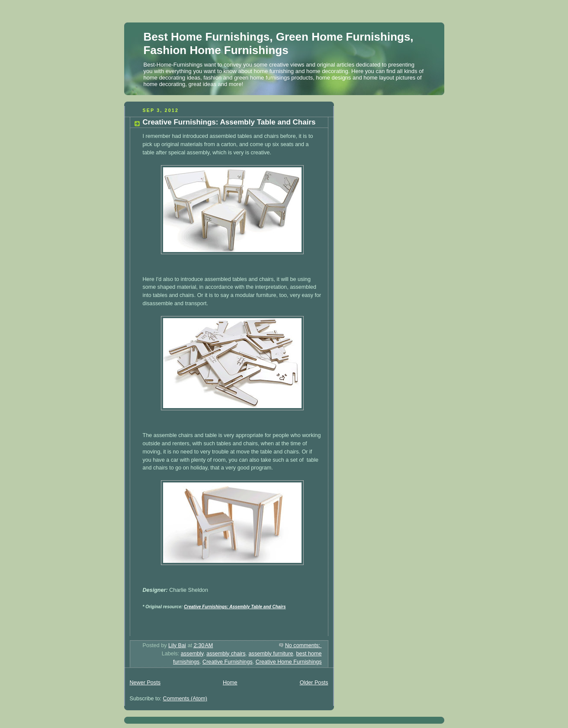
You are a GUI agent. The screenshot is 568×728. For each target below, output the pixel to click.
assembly (192, 654)
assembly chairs (226, 654)
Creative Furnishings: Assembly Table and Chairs (229, 122)
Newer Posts (145, 683)
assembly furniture (271, 654)
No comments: (303, 645)
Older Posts (314, 683)
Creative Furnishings (228, 662)
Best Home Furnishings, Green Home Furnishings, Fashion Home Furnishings (279, 43)
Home (230, 683)
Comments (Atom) (185, 699)
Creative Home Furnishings (289, 662)
